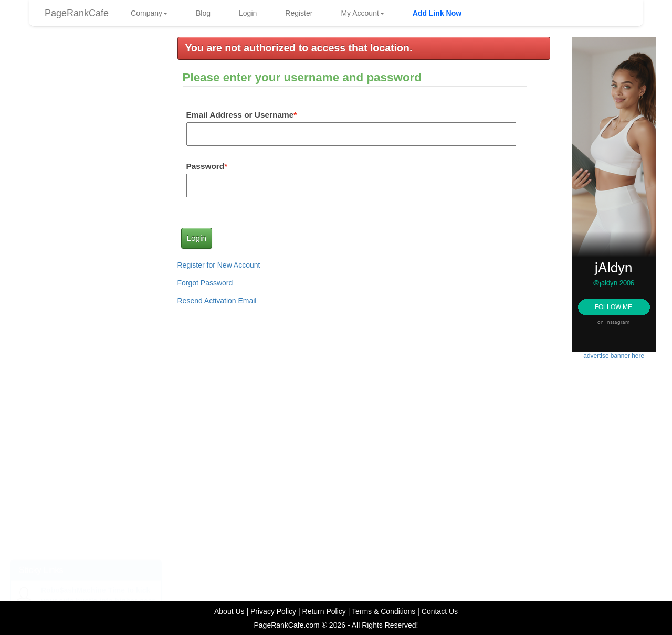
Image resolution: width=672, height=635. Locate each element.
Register (299, 13)
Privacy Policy (273, 611)
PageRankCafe (77, 13)
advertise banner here (86, 362)
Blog (203, 13)
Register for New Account (219, 265)
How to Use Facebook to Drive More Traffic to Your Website (80, 513)
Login (248, 13)
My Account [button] (362, 13)
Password (206, 166)
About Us (229, 611)
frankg (121, 219)
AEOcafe (124, 162)
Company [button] (149, 13)
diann (120, 105)
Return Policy (324, 611)
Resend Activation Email (217, 301)
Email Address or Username (240, 115)
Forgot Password (205, 283)
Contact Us (440, 611)
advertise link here (86, 307)
